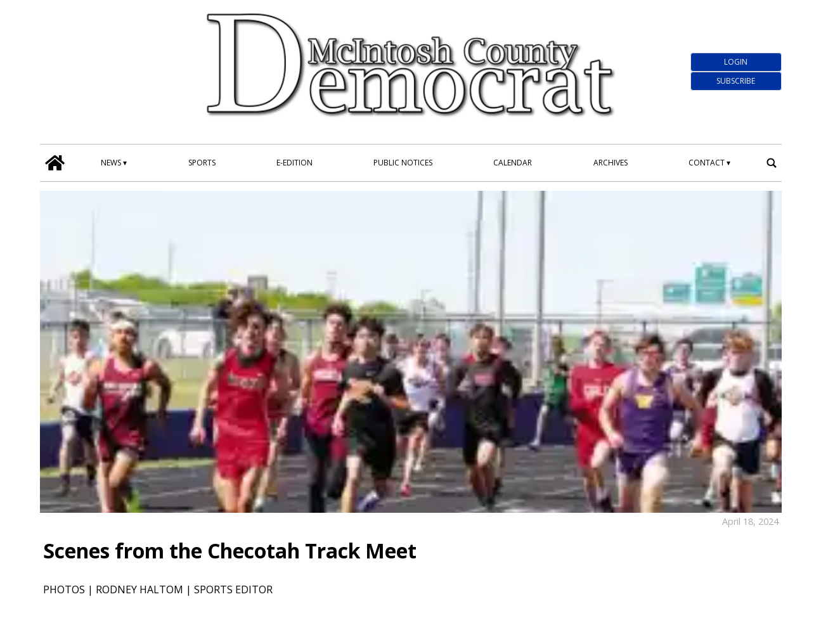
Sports (202, 163)
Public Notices (403, 163)
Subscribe (736, 81)
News (111, 163)
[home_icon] (55, 163)
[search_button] (772, 163)
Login (736, 62)
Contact (707, 163)
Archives (611, 163)
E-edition (294, 163)
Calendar (513, 163)
